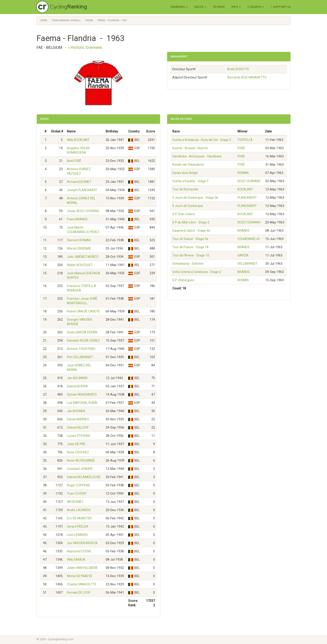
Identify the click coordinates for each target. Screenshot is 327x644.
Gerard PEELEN (77, 526)
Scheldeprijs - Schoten (188, 264)
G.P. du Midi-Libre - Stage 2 (191, 222)
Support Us (281, 7)
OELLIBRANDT (247, 264)
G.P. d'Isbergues (183, 280)
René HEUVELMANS (81, 460)
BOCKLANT (245, 189)
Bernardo (247, 77)
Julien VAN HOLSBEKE (82, 568)
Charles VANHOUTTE (82, 584)
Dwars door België (185, 173)
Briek (238, 69)
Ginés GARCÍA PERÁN (82, 332)
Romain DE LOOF (79, 592)
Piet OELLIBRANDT (80, 357)
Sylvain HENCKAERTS (82, 394)
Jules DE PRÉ (76, 444)
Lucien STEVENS (79, 436)
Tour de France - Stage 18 (190, 247)
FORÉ (241, 148)
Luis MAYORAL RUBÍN (82, 403)
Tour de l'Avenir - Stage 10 (191, 255)
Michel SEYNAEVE (80, 576)
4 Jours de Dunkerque (188, 206)
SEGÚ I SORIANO (249, 181)
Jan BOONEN (76, 411)
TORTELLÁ (245, 140)
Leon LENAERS (77, 535)
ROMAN (243, 173)
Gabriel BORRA (77, 386)
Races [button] (200, 7)
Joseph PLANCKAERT (82, 190)
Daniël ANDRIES (78, 419)
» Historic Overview (85, 47)
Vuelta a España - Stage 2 (190, 181)
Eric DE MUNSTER (79, 518)
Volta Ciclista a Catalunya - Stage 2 (197, 272)
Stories (219, 7)
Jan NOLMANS (77, 378)
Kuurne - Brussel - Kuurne (190, 148)
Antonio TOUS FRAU (81, 349)
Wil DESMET (75, 502)
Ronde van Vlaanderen (188, 165)
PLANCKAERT (247, 198)
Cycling (68, 7)
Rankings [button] (179, 7)
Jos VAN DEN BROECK (82, 543)
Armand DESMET (79, 182)
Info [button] (236, 7)
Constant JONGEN (80, 469)
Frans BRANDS (77, 219)
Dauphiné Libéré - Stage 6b (191, 231)
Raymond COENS (79, 551)
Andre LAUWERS (79, 510)
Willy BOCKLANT (78, 140)
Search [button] (256, 7)
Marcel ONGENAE (79, 248)
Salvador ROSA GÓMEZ (83, 341)
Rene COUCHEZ (78, 452)
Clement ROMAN (79, 240)
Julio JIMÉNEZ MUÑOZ (83, 257)
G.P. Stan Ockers (184, 214)
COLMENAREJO (249, 239)
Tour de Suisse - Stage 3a (190, 239)
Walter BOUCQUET (80, 265)
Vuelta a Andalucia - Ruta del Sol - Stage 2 (202, 140)
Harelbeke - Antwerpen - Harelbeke (197, 156)
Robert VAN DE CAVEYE (83, 311)
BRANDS (244, 231)
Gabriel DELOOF (78, 427)
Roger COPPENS (78, 485)
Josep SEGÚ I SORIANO (83, 211)
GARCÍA (243, 255)
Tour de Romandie (185, 189)
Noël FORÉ (74, 161)
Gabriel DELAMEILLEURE (84, 477)
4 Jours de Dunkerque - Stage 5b (195, 198)
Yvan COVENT (77, 493)
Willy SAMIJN (76, 559)
